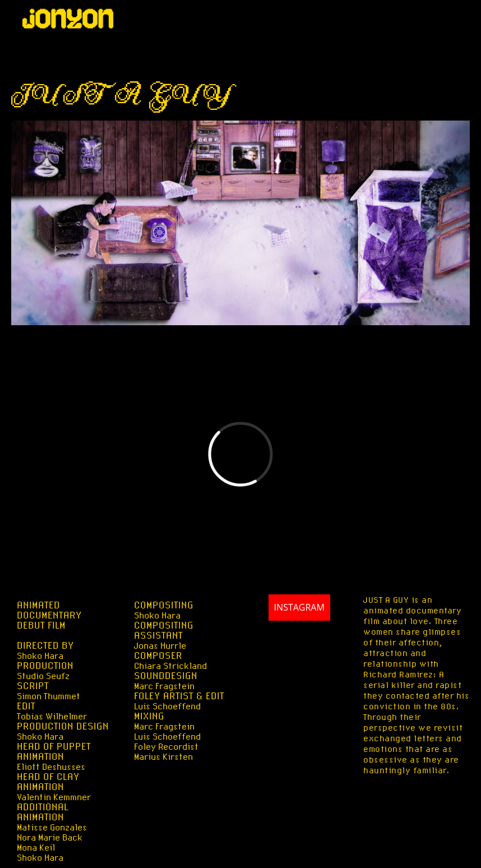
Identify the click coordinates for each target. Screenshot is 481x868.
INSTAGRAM (289, 629)
